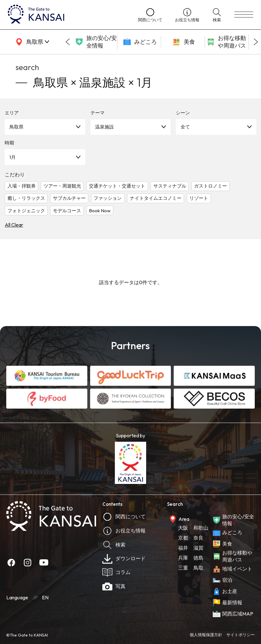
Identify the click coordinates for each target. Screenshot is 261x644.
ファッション (108, 198)
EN (45, 597)
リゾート (199, 198)
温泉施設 (105, 127)
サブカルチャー (69, 198)
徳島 (198, 558)
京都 (183, 538)
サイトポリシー (241, 635)
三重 (183, 568)
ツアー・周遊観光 (62, 186)
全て (185, 127)
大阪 (183, 528)
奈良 (198, 538)
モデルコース (67, 211)
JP (35, 597)
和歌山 (201, 528)
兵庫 (183, 558)
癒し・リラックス (26, 198)
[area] (31, 42)
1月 (13, 157)
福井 (183, 548)
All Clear (14, 225)
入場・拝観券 (22, 186)
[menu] (244, 15)
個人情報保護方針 (206, 635)
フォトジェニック (26, 211)
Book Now (100, 211)
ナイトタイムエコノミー (156, 198)
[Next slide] (256, 42)
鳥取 (198, 568)
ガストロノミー (210, 186)
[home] (67, 15)
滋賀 (198, 548)
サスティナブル (170, 186)
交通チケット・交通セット (117, 186)
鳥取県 (16, 127)
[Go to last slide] (68, 42)
